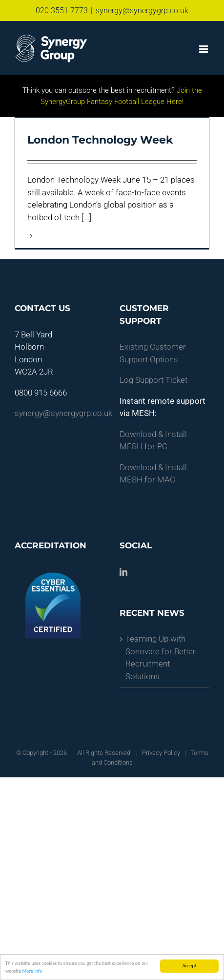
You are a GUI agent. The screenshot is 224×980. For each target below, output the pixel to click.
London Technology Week (100, 140)
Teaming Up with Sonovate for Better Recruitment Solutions (161, 657)
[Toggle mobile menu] (204, 49)
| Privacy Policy (157, 753)
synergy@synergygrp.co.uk (142, 10)
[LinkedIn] (123, 572)
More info (32, 971)
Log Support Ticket (153, 380)
